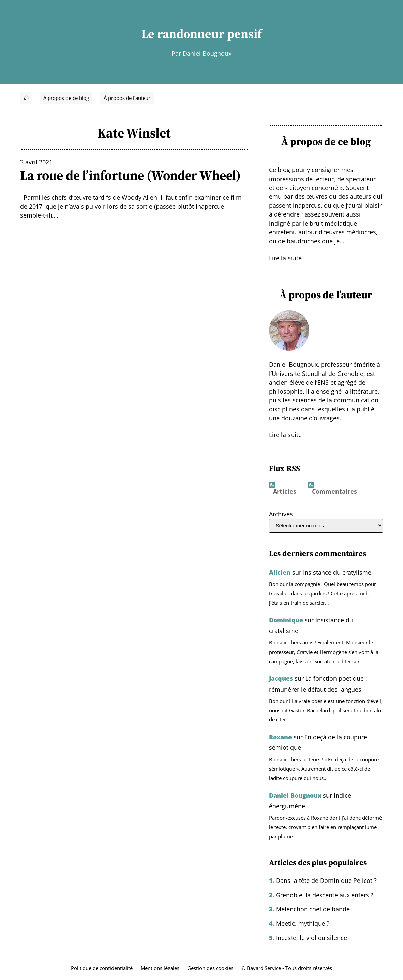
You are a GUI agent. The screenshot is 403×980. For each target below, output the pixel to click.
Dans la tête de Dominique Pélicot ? (326, 880)
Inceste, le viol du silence (311, 938)
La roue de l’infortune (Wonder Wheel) (130, 176)
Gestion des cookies (210, 968)
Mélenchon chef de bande (313, 909)
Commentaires (334, 491)
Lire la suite (285, 258)
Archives (281, 514)
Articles (285, 491)
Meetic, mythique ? (303, 923)
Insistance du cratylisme (337, 572)
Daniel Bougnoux (295, 795)
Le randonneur (183, 34)
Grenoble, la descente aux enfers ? (325, 895)
